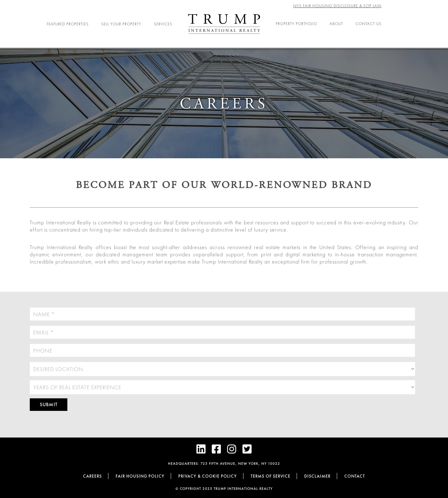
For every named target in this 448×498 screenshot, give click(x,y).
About (336, 24)
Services (163, 24)
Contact (355, 476)
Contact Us (369, 24)
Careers (92, 476)
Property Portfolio (296, 24)
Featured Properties (68, 24)
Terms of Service (271, 476)
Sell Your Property (121, 24)
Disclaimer (317, 476)
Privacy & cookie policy (208, 476)
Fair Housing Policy (140, 476)
